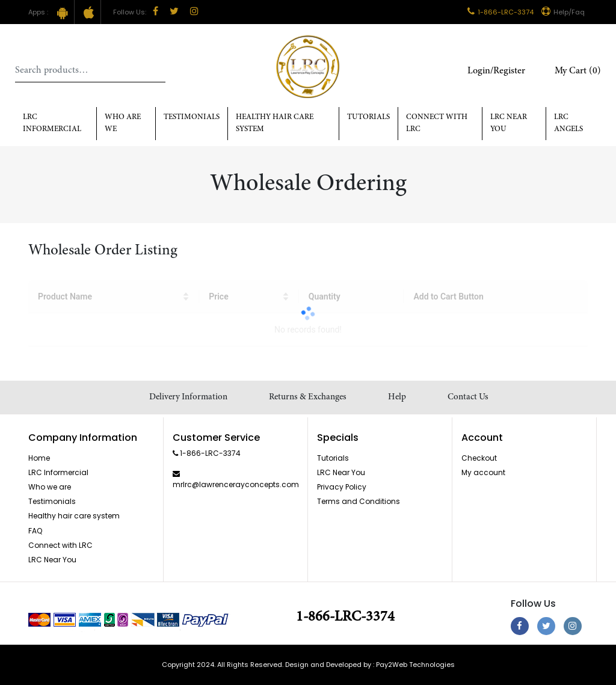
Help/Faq (563, 12)
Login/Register (496, 71)
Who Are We (123, 124)
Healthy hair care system (275, 124)
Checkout (479, 458)
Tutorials (368, 118)
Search (156, 70)
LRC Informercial (52, 124)
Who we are (50, 487)
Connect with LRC (437, 124)
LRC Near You (509, 124)
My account (483, 472)
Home (39, 458)
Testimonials (192, 118)
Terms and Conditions (359, 501)
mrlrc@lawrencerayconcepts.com (236, 484)
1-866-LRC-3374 (500, 12)
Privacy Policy (342, 487)
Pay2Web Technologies (415, 665)
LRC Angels (568, 124)
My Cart (578, 71)
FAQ (35, 531)
